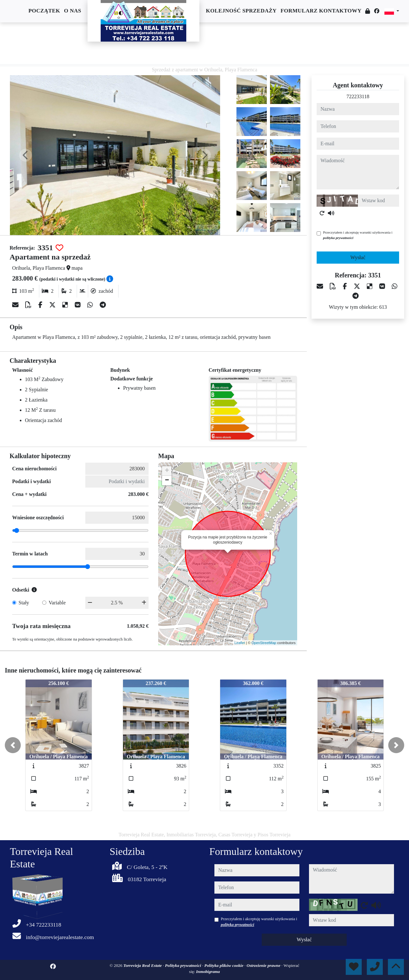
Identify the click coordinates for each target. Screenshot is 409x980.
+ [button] (167, 471)
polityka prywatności (338, 238)
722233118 (358, 96)
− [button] (167, 481)
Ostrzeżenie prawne (264, 965)
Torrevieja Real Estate (143, 965)
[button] (13, 745)
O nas (73, 11)
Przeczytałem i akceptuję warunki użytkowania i (358, 235)
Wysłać (358, 257)
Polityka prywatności (184, 965)
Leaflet (240, 643)
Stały (24, 603)
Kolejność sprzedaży (241, 11)
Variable (57, 603)
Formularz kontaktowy (321, 11)
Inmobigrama (208, 972)
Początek (44, 11)
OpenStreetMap (264, 643)
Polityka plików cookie (224, 965)
